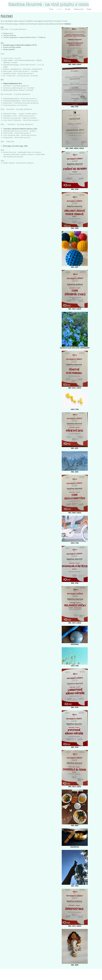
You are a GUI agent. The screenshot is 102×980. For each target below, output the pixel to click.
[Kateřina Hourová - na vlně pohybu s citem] (49, 4)
